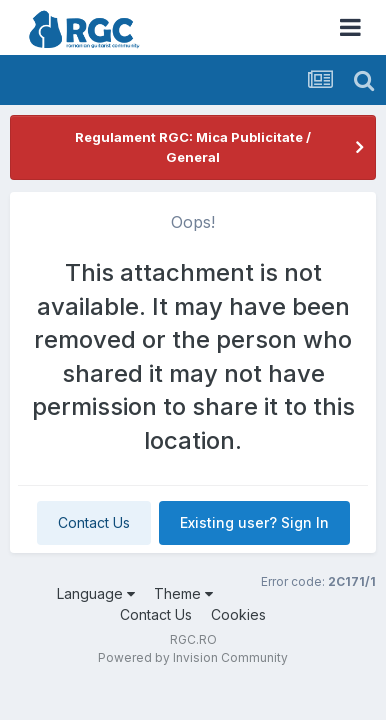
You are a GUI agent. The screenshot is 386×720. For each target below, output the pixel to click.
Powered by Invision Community (193, 657)
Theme (183, 593)
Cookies (238, 614)
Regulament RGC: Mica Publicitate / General (193, 147)
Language (96, 593)
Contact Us (94, 522)
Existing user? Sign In (254, 522)
